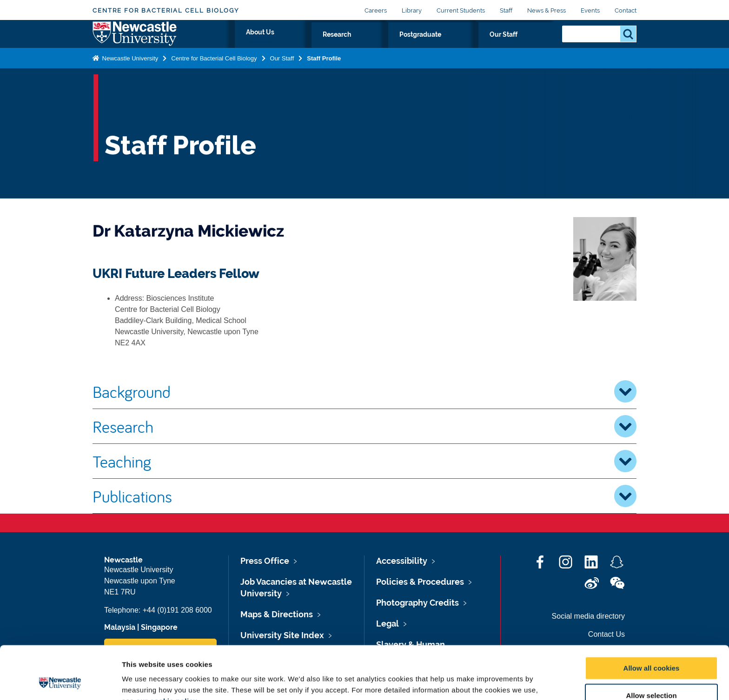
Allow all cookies (652, 618)
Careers (376, 10)
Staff (506, 10)
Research (420, 45)
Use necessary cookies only (651, 673)
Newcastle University (129, 76)
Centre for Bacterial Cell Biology (166, 10)
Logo (135, 43)
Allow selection (651, 646)
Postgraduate (476, 45)
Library (412, 10)
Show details (488, 682)
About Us (372, 45)
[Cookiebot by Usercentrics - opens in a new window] (60, 682)
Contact (626, 10)
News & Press (547, 10)
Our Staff (531, 45)
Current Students (461, 10)
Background (364, 391)
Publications (364, 496)
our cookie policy (166, 651)
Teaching (364, 461)
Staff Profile (324, 76)
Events (590, 10)
